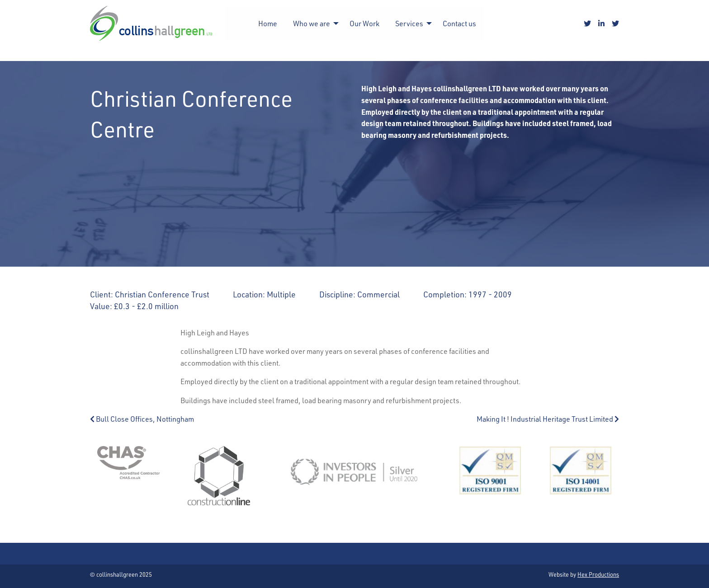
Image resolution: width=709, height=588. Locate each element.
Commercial (378, 294)
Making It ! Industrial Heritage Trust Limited (548, 419)
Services (409, 23)
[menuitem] (268, 24)
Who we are (312, 23)
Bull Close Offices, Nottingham (142, 419)
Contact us (459, 23)
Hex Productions (598, 574)
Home (268, 23)
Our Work (364, 23)
